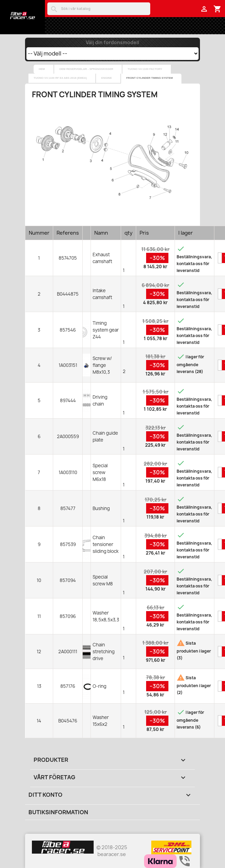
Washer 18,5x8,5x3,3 (106, 616)
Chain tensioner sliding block (106, 544)
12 (39, 652)
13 (39, 686)
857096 (68, 616)
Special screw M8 (103, 580)
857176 (68, 686)
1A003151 (68, 365)
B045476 (68, 721)
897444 (68, 400)
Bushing (101, 508)
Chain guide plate (105, 436)
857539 (68, 544)
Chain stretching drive (104, 652)
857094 (68, 580)
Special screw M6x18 (100, 472)
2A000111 (68, 652)
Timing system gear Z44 (106, 330)
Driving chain (100, 400)
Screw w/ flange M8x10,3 (102, 365)
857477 (68, 508)
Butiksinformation (58, 812)
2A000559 (68, 436)
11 (39, 616)
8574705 (68, 258)
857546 (68, 330)
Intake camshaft (102, 294)
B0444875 (68, 294)
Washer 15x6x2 (101, 721)
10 (39, 580)
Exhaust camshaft (102, 258)
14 (39, 721)
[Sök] (99, 9)
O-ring (99, 686)
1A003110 (68, 472)
